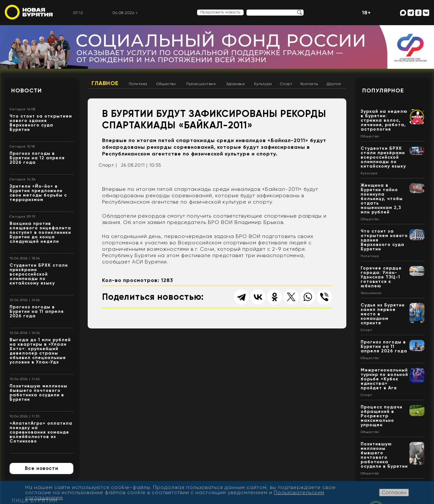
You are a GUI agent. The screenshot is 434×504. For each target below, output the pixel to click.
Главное (105, 83)
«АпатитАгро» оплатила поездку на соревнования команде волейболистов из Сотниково (41, 432)
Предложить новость (220, 12)
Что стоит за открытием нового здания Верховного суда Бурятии (41, 123)
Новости (26, 90)
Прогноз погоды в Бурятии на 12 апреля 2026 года (37, 158)
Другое (334, 84)
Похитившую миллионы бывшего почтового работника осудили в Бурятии (38, 393)
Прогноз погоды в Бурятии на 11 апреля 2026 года (37, 311)
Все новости (42, 468)
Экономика (371, 293)
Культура (263, 84)
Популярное (383, 90)
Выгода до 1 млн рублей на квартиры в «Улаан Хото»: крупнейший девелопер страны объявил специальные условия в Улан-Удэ (40, 351)
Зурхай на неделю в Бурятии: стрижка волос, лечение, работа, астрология (384, 120)
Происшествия (201, 84)
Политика (138, 84)
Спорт (286, 84)
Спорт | (108, 165)
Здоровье (235, 84)
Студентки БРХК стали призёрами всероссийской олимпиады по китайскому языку (39, 274)
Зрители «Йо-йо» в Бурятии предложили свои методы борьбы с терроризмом (38, 193)
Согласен (394, 492)
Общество (166, 84)
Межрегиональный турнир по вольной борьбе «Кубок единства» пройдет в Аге (384, 379)
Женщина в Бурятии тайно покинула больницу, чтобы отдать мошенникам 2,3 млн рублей (382, 199)
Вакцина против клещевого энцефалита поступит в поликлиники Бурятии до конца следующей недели (40, 232)
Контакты (309, 84)
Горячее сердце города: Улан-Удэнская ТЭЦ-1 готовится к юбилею (381, 277)
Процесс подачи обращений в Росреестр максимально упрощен (382, 416)
